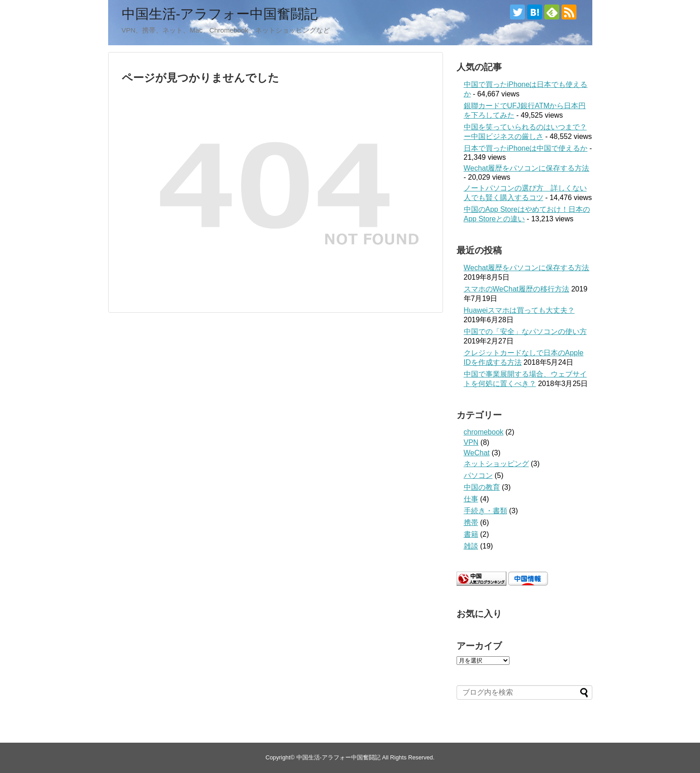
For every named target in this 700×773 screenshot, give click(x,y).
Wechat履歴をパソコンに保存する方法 (527, 168)
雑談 (471, 546)
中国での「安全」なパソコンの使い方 (525, 332)
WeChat (477, 453)
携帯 (471, 522)
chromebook (484, 432)
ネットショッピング (496, 464)
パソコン (478, 475)
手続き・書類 (486, 511)
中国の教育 (482, 487)
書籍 (471, 534)
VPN (471, 442)
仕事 (471, 499)
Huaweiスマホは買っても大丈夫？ (519, 310)
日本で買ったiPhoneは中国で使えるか (526, 148)
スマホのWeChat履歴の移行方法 (517, 289)
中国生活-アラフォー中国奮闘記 (220, 14)
